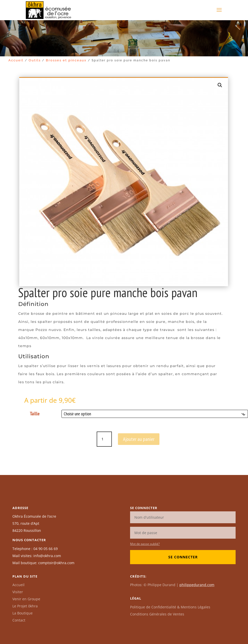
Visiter (18, 592)
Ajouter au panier (139, 439)
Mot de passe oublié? (145, 544)
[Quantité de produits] (104, 439)
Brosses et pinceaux (66, 60)
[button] (220, 85)
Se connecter (183, 557)
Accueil (16, 60)
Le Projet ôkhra (25, 606)
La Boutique (23, 613)
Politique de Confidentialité (170, 607)
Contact (19, 620)
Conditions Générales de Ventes (157, 614)
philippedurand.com (197, 585)
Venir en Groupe (26, 599)
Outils (35, 60)
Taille (35, 414)
